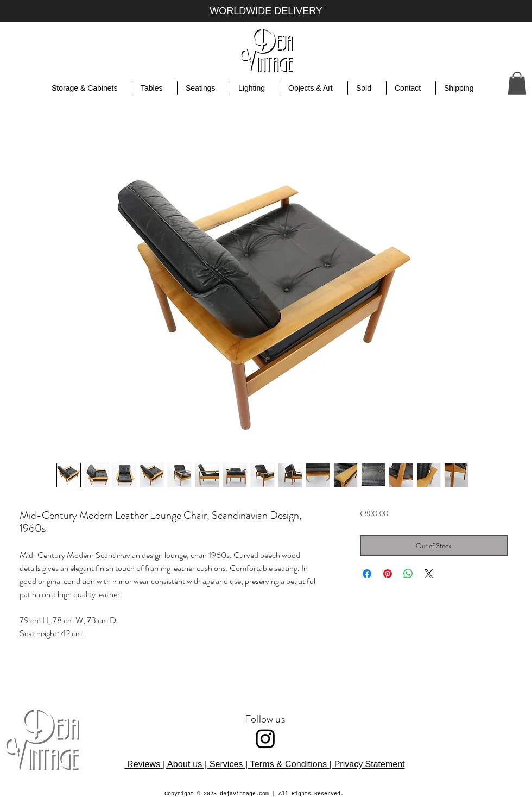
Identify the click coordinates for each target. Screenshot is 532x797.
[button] (517, 83)
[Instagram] (265, 738)
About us (185, 764)
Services (226, 764)
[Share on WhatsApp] (408, 574)
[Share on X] (429, 574)
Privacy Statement (370, 764)
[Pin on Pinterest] (388, 574)
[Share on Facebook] (367, 574)
